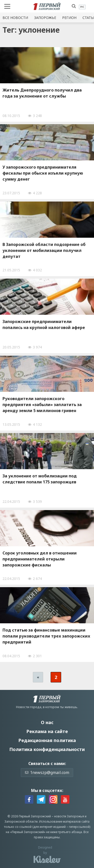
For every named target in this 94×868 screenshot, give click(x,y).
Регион (69, 18)
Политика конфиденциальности (47, 749)
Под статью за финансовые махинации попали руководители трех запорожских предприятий (46, 636)
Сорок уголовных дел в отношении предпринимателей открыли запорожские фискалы (40, 559)
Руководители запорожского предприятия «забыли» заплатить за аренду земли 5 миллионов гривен (42, 405)
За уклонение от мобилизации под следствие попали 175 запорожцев (40, 479)
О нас (47, 722)
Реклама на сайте (47, 731)
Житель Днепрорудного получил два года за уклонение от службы (42, 93)
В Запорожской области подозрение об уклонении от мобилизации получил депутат (44, 250)
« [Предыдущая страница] (38, 677)
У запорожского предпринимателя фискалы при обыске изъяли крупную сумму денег (43, 173)
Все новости (15, 18)
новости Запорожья (69, 816)
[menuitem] (82, 7)
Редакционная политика (47, 740)
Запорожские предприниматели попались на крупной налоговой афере (44, 325)
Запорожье (45, 18)
